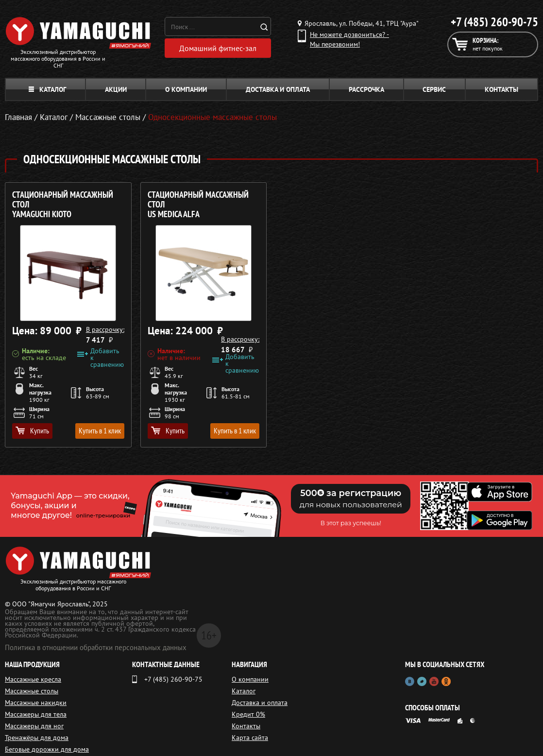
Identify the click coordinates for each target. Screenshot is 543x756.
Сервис (434, 89)
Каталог (47, 89)
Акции (116, 89)
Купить (32, 430)
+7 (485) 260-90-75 (494, 22)
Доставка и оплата (278, 89)
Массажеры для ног (34, 726)
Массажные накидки (36, 703)
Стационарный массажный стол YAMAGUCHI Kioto (63, 205)
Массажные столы (32, 691)
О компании (186, 89)
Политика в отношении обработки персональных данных (96, 647)
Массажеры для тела (36, 714)
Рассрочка (366, 89)
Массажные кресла (33, 679)
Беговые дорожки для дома (47, 749)
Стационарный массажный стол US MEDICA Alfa (198, 205)
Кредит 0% (248, 714)
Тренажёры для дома (37, 738)
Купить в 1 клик (100, 430)
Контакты (501, 89)
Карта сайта (250, 738)
